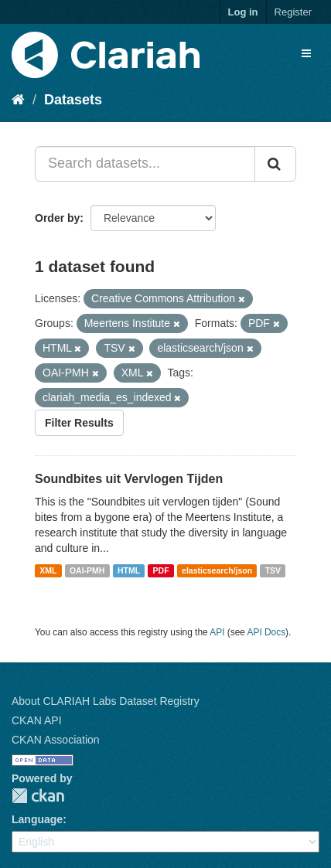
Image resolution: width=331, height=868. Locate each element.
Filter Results (79, 423)
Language (37, 819)
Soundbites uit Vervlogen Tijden (129, 479)
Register (293, 12)
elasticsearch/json (217, 570)
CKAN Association (56, 740)
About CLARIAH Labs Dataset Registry (106, 701)
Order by (57, 218)
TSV (273, 570)
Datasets (73, 100)
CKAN (38, 796)
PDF (161, 570)
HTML (129, 570)
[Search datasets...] (145, 164)
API (217, 632)
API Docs (267, 632)
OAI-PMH (87, 570)
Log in (243, 12)
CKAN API (37, 720)
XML (48, 570)
